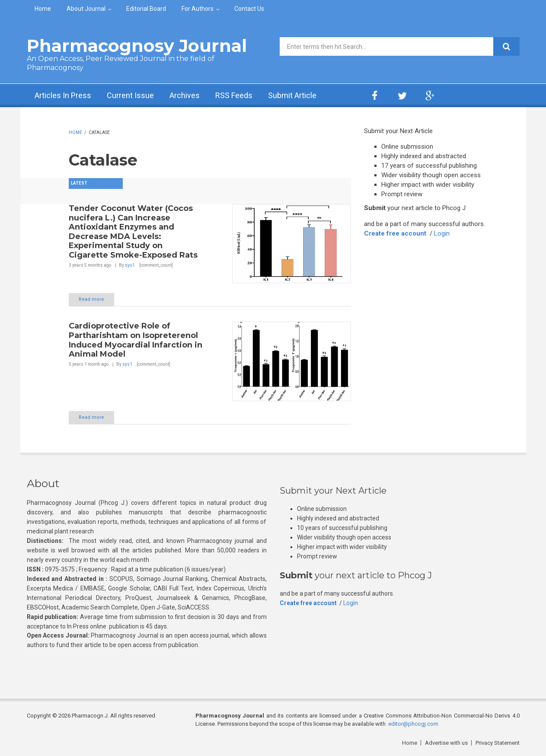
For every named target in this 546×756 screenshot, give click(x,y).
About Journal (86, 9)
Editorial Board (146, 9)
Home (43, 9)
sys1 (130, 265)
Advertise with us (446, 743)
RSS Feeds (234, 95)
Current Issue (130, 95)
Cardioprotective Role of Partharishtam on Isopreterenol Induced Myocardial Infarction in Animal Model (136, 340)
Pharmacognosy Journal (137, 46)
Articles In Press (63, 95)
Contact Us (249, 9)
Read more (91, 299)
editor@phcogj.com (413, 724)
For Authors (198, 9)
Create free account (395, 233)
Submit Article (292, 95)
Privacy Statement (498, 743)
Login (442, 233)
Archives (185, 95)
